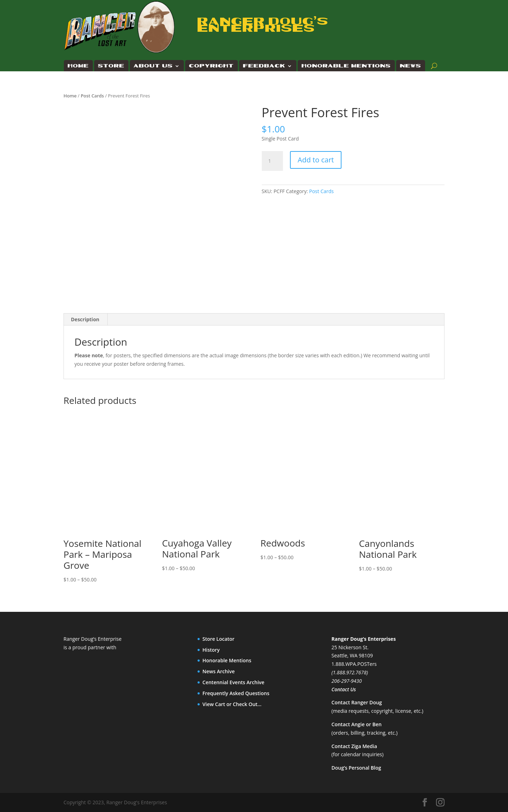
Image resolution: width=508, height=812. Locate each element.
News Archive (219, 671)
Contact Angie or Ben (357, 724)
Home (78, 66)
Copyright (211, 66)
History (211, 650)
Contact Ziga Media (354, 746)
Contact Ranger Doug (357, 702)
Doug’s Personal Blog (356, 768)
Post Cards (92, 96)
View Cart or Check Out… (232, 704)
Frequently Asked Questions (236, 693)
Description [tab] (85, 319)
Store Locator (219, 639)
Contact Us (344, 689)
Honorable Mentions (346, 66)
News (411, 66)
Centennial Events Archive (234, 682)
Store (111, 66)
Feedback (264, 66)
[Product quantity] (272, 161)
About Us (153, 66)
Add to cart (316, 160)
